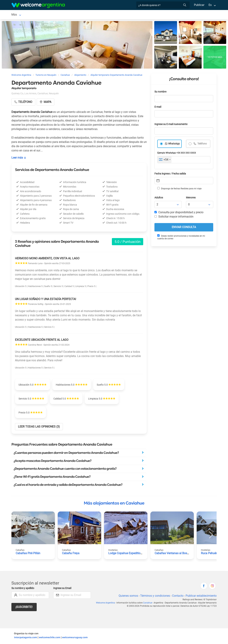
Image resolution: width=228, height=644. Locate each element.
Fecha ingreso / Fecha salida (171, 174)
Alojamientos (38, 15)
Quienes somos (127, 596)
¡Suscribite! (24, 608)
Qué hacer (113, 15)
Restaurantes (94, 15)
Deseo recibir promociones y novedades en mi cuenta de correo (181, 238)
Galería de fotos (136, 15)
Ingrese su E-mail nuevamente (172, 125)
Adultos (159, 198)
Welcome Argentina (108, 603)
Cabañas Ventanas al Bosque (173, 554)
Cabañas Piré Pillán (28, 554)
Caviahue (17, 15)
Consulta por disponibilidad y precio (179, 213)
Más (160, 15)
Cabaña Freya (71, 554)
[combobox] (164, 160)
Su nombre (161, 92)
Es (210, 5)
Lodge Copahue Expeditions (126, 554)
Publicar (199, 5)
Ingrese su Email (63, 589)
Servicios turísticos (70, 15)
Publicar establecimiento (201, 596)
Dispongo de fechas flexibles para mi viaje (179, 189)
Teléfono (202, 144)
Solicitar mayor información (174, 217)
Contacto (177, 596)
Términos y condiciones (154, 596)
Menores (191, 198)
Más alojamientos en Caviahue (114, 504)
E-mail (158, 108)
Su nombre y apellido (24, 589)
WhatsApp (174, 144)
